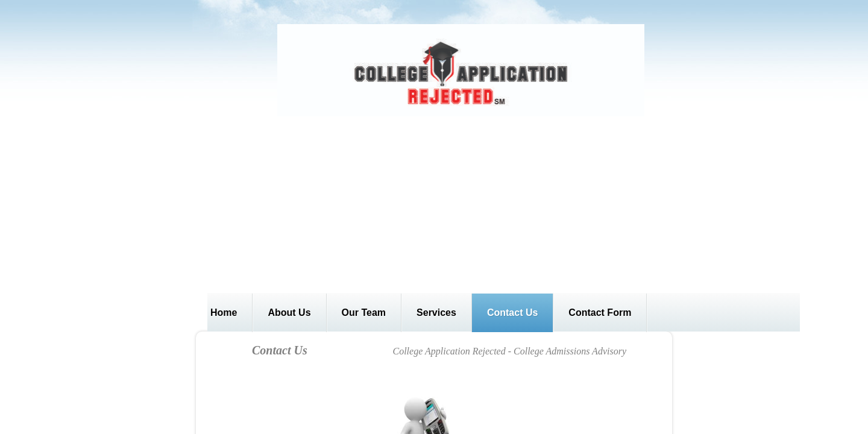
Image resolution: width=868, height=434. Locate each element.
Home (224, 313)
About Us (289, 313)
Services (436, 313)
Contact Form (600, 313)
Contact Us (512, 313)
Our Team (364, 313)
